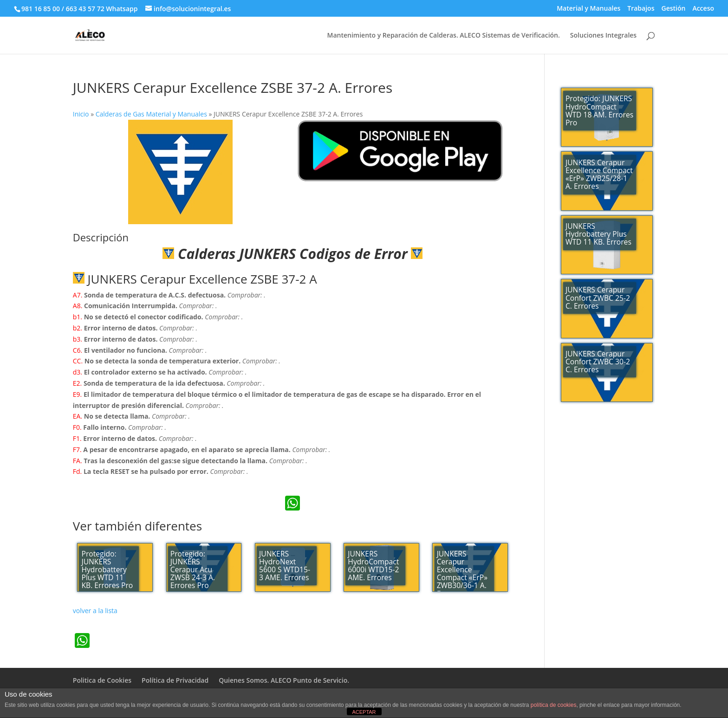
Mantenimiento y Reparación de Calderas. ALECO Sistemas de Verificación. (443, 36)
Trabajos (641, 9)
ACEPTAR (364, 712)
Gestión (673, 9)
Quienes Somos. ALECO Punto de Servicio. (284, 680)
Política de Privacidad (175, 680)
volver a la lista (95, 611)
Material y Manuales (588, 9)
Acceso (703, 9)
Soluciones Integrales (603, 36)
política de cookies (554, 705)
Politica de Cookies (102, 680)
